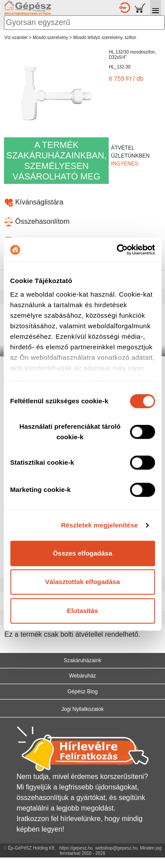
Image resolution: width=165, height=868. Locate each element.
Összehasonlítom (37, 221)
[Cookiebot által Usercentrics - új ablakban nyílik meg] (117, 250)
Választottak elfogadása (82, 582)
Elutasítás (82, 611)
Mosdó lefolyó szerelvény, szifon (104, 38)
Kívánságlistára (34, 202)
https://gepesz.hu (76, 848)
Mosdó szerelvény (50, 38)
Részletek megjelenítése (100, 525)
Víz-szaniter (16, 38)
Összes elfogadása (82, 553)
